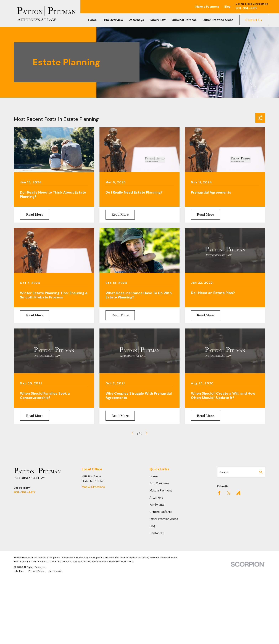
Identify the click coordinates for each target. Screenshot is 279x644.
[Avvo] (238, 493)
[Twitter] (229, 493)
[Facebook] (219, 493)
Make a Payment (207, 7)
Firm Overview (159, 483)
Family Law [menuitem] (158, 20)
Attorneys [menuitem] (137, 20)
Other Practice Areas (164, 519)
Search (224, 472)
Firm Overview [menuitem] (113, 20)
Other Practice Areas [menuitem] (218, 20)
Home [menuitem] (92, 20)
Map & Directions (93, 487)
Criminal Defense (161, 512)
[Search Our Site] (261, 472)
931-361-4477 (246, 8)
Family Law (157, 505)
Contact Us (254, 20)
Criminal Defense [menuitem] (184, 20)
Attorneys (156, 498)
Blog (227, 7)
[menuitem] (19, 571)
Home (154, 476)
